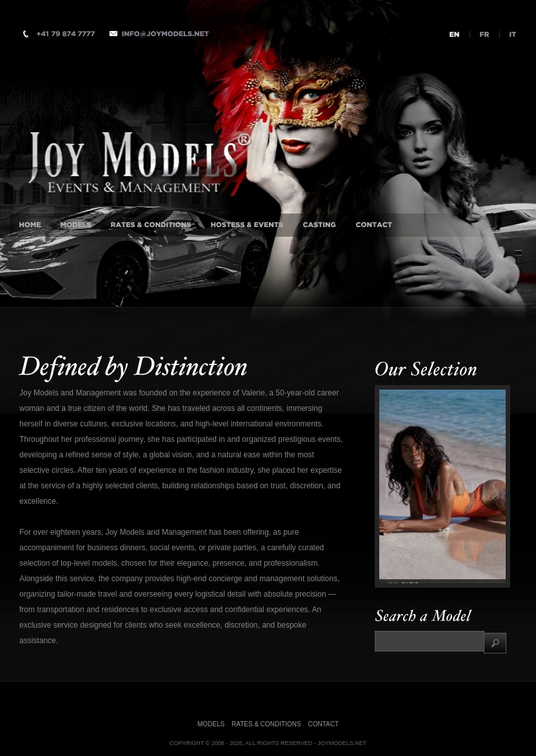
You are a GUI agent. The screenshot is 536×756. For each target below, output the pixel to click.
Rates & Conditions (266, 724)
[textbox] (430, 641)
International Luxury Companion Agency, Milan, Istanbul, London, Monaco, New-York (184, 145)
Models (211, 724)
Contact (323, 724)
